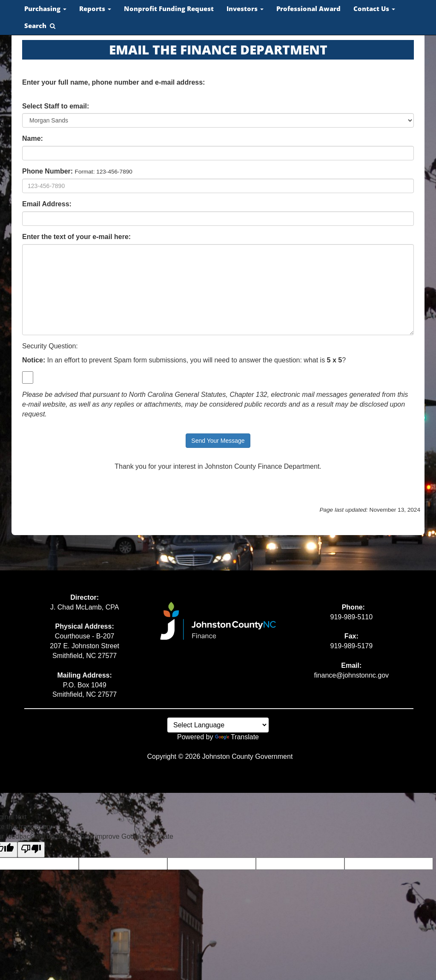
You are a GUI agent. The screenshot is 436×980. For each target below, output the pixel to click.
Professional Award (308, 9)
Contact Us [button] (374, 9)
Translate (237, 737)
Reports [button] (95, 9)
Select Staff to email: (56, 106)
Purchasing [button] (45, 9)
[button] (40, 26)
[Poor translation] (31, 850)
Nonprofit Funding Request (169, 9)
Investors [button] (245, 9)
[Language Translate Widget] (218, 725)
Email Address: (47, 204)
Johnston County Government (248, 756)
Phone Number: (47, 171)
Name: (33, 138)
